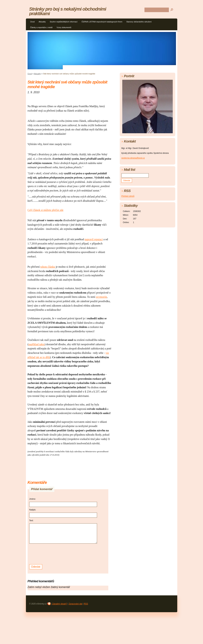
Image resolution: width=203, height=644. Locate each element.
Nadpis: (33, 510)
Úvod (32, 22)
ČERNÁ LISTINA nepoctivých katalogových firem (102, 22)
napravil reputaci (94, 239)
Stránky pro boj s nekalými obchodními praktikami (68, 11)
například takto (36, 344)
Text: (31, 521)
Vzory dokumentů (64, 27)
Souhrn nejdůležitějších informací (64, 22)
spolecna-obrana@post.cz (133, 158)
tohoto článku (48, 267)
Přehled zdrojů (128, 196)
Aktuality (42, 22)
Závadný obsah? (60, 604)
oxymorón (101, 297)
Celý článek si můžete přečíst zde (46, 210)
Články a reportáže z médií (41, 27)
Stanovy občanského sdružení (139, 22)
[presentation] (55, 553)
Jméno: (33, 499)
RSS (86, 604)
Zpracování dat (76, 604)
